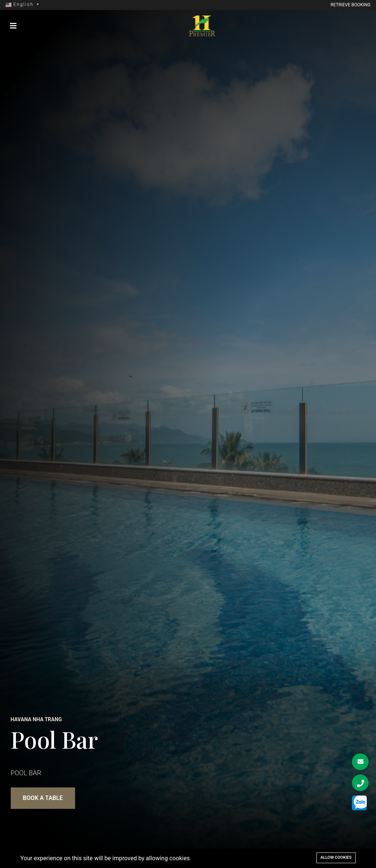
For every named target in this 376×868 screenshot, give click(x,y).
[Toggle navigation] (13, 26)
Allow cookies (336, 857)
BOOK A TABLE (43, 798)
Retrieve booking (350, 5)
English (21, 4)
